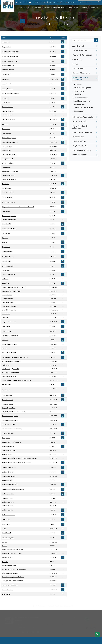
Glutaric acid (6, 234)
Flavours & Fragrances (81, 73)
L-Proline (5, 340)
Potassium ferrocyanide (10, 416)
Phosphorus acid (8, 404)
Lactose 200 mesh (8, 274)
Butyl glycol (6, 103)
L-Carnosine (6, 314)
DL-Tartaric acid (7, 192)
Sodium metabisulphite (10, 484)
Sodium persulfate (8, 494)
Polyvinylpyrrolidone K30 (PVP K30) (14, 412)
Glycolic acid (6, 247)
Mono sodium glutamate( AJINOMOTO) (15, 357)
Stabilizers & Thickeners (83, 108)
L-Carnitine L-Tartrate (9, 310)
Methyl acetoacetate (9, 352)
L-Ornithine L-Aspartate (10, 336)
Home (20, 8)
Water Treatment (79, 155)
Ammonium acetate (9, 65)
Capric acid (6, 124)
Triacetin (5, 562)
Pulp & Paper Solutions (82, 150)
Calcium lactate (7, 115)
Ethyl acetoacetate (9, 202)
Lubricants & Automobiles (83, 117)
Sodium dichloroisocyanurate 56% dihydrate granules (20, 458)
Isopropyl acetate (8, 256)
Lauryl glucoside (7, 299)
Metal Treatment (79, 122)
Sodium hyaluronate (9, 476)
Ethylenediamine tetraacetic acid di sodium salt (18, 207)
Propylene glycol (8, 433)
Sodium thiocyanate (9, 515)
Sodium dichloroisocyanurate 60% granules (16, 462)
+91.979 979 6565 (40, 2)
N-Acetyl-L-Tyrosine (9, 376)
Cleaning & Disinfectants (82, 55)
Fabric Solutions (79, 68)
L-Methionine (6, 331)
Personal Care (78, 137)
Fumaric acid (6, 224)
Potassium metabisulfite (10, 420)
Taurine (5, 546)
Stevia (4, 529)
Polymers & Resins (80, 146)
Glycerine (5, 238)
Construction (78, 59)
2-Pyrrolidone (7, 47)
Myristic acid (6, 365)
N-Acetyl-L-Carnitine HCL (11, 373)
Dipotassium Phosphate (10, 171)
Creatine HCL (6, 150)
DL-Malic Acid (7, 188)
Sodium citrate (7, 454)
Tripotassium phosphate (10, 573)
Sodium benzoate (8, 446)
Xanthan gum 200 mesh (10, 585)
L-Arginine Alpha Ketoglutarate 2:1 (13, 287)
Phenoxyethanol (7, 395)
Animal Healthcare (80, 51)
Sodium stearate (8, 506)
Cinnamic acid (7, 134)
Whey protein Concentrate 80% (13, 581)
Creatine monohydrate (10, 154)
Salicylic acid (6, 438)
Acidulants (78, 84)
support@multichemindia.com (62, 2)
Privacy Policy (50, 627)
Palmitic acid (6, 384)
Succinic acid (6, 533)
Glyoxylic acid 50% (8, 252)
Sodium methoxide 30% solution (13, 489)
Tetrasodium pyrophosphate (12, 553)
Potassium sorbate (8, 424)
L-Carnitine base (7, 302)
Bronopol (5, 98)
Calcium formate (8, 107)
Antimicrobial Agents (82, 88)
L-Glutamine (6, 327)
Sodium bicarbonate (9, 451)
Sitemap (76, 624)
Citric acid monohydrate (10, 142)
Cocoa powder (7, 146)
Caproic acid (6, 129)
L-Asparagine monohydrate (11, 291)
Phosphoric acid (7, 400)
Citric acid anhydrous (9, 138)
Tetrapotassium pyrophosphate (13, 549)
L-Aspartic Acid (7, 295)
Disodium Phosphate (9, 180)
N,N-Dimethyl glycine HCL (11, 369)
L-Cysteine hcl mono (9, 322)
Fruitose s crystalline (9, 220)
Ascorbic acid (7, 74)
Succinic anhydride (8, 538)
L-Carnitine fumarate (9, 306)
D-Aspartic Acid (7, 159)
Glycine (4, 242)
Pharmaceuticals (79, 141)
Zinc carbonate (7, 590)
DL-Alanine (6, 184)
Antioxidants (79, 91)
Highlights (73, 8)
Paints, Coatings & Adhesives (80, 127)
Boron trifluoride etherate (11, 94)
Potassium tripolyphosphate (11, 429)
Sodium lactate (7, 480)
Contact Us (95, 8)
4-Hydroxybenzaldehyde (10, 56)
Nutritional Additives (82, 101)
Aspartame (6, 79)
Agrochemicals (78, 46)
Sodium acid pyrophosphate (11, 442)
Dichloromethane (8, 163)
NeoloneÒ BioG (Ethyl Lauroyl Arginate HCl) (17, 380)
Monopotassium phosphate (11, 361)
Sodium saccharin (8, 502)
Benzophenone (7, 89)
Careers (64, 621)
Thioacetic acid (7, 558)
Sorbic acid (6, 520)
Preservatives (79, 104)
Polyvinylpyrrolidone (9, 408)
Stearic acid (6, 524)
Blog (63, 627)
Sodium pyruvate (8, 498)
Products (37, 8)
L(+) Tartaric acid (8, 266)
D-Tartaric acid (7, 197)
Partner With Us (59, 8)
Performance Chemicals (82, 132)
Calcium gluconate (8, 111)
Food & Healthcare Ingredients (80, 78)
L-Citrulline (6, 317)
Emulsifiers (78, 94)
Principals (47, 8)
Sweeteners (78, 111)
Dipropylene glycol (8, 175)
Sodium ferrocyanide (9, 467)
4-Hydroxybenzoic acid (10, 61)
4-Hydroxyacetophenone (10, 52)
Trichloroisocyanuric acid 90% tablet (14, 569)
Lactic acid (6, 270)
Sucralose (5, 542)
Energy (75, 64)
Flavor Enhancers (81, 98)
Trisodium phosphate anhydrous (13, 577)
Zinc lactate (6, 594)
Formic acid (6, 212)
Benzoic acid (6, 84)
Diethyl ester (6, 167)
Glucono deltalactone (9, 229)
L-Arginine (5, 283)
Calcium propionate (9, 119)
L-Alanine (5, 279)
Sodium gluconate (8, 472)
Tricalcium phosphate (9, 566)
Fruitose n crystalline (9, 216)
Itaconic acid (6, 261)
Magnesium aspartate (9, 344)
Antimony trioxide (8, 70)
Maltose (5, 348)
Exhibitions (85, 8)
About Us (26, 8)
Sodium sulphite (7, 510)
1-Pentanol (6, 42)
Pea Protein (6, 390)
